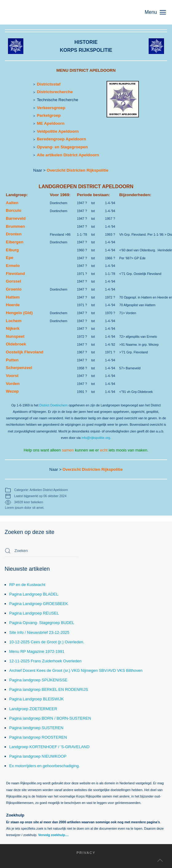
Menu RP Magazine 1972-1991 (37, 651)
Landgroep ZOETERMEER (33, 709)
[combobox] (41, 551)
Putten (12, 360)
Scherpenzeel (19, 368)
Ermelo (13, 266)
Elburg (12, 250)
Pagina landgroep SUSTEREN (36, 728)
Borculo (14, 210)
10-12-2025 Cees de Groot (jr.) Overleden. (47, 642)
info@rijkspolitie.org (96, 438)
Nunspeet (15, 336)
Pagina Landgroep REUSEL (34, 613)
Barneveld (16, 218)
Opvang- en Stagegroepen (62, 147)
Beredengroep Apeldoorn (61, 139)
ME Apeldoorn (51, 123)
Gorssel (14, 281)
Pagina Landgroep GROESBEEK (39, 604)
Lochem (14, 321)
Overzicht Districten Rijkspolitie (78, 170)
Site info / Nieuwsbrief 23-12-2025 (39, 632)
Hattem (13, 297)
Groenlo (14, 289)
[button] (158, 12)
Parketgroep (49, 115)
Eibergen (15, 242)
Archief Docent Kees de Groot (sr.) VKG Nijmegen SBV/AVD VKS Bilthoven (76, 670)
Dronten (14, 234)
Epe (10, 258)
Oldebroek (16, 344)
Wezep (12, 391)
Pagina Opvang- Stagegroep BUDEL (42, 623)
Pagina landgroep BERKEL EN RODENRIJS (49, 689)
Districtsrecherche (55, 92)
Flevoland (15, 274)
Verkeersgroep (51, 108)
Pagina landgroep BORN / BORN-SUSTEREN (50, 718)
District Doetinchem (53, 405)
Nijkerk (13, 328)
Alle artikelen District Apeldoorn (68, 155)
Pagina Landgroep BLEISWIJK (37, 699)
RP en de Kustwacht (27, 585)
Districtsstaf (49, 84)
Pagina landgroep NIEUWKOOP (38, 756)
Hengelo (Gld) (19, 313)
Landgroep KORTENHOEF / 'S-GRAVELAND (49, 747)
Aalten (12, 203)
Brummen (15, 226)
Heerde (13, 305)
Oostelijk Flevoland (25, 352)
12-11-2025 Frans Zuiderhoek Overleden (45, 661)
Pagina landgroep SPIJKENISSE (38, 680)
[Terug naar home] (34, 12)
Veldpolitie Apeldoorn (58, 131)
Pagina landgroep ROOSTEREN (38, 737)
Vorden (13, 384)
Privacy (82, 853)
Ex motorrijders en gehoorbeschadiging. (45, 766)
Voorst (12, 376)
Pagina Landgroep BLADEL (34, 594)
